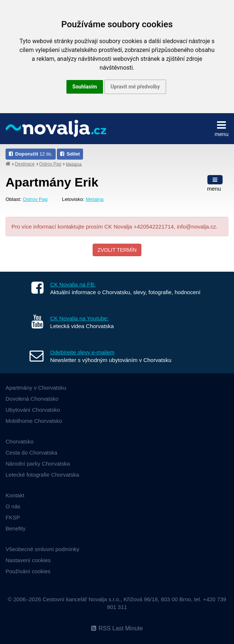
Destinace (25, 164)
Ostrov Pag (50, 164)
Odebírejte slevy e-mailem (82, 352)
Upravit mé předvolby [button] (135, 87)
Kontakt (15, 495)
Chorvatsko (20, 441)
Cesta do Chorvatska (31, 452)
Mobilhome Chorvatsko (34, 421)
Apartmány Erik (52, 182)
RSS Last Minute (117, 628)
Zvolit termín (117, 250)
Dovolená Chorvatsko (32, 399)
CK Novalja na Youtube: (79, 318)
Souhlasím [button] (85, 87)
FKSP (13, 517)
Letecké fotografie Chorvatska (42, 475)
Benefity (16, 528)
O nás (13, 506)
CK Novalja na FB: (73, 284)
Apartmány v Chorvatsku (36, 388)
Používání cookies (28, 571)
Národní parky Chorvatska (38, 464)
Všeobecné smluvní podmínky (42, 549)
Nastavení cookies (28, 560)
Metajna (74, 164)
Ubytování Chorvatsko (33, 410)
